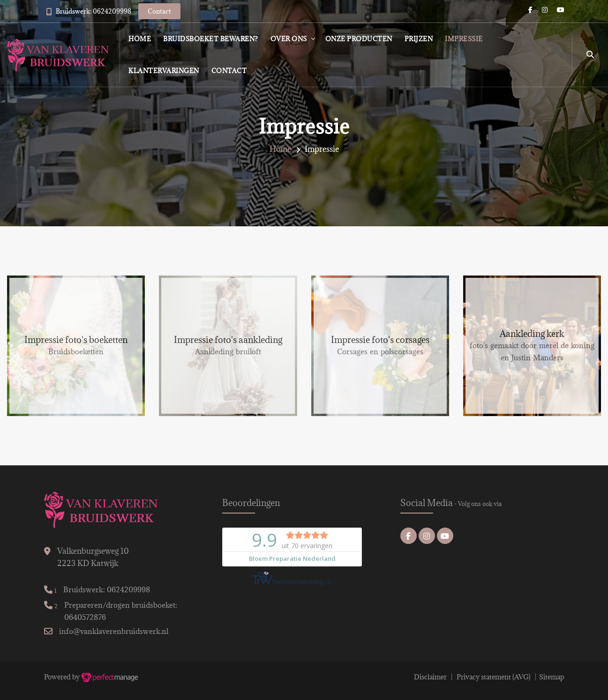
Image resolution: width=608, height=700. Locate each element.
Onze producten (359, 39)
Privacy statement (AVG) (494, 677)
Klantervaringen (164, 71)
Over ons (289, 39)
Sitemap (552, 677)
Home (140, 39)
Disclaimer (430, 677)
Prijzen (419, 39)
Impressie (464, 39)
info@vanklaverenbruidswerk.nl (114, 631)
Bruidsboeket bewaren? (211, 39)
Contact (229, 71)
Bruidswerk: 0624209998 (94, 11)
